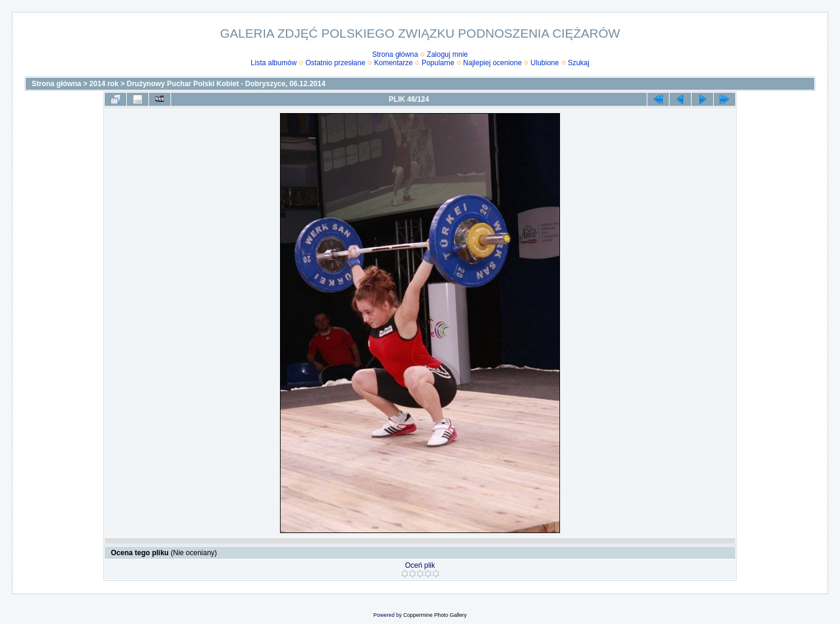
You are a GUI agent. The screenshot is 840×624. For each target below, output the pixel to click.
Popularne (438, 63)
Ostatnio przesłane (336, 63)
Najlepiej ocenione (492, 63)
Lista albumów (274, 63)
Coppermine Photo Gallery (435, 615)
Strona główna (395, 54)
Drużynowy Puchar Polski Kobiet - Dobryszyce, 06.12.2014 (226, 84)
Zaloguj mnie (447, 54)
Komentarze (393, 63)
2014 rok (104, 84)
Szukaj (579, 63)
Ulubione (545, 63)
